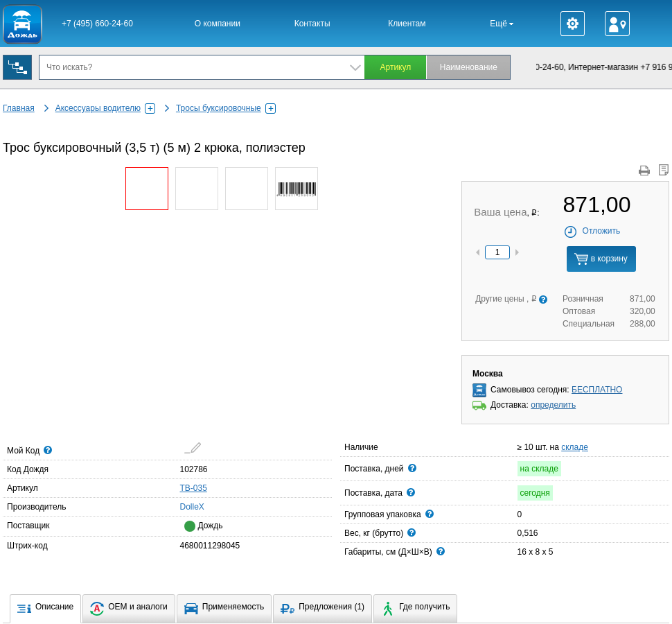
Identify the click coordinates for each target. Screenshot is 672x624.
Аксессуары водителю (105, 108)
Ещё (502, 24)
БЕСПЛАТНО (597, 390)
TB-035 (194, 488)
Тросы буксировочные (226, 108)
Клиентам (407, 24)
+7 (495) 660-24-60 (97, 24)
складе (575, 447)
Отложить (592, 231)
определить (553, 405)
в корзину (601, 259)
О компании (218, 24)
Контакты (312, 24)
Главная (19, 108)
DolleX (184, 506)
